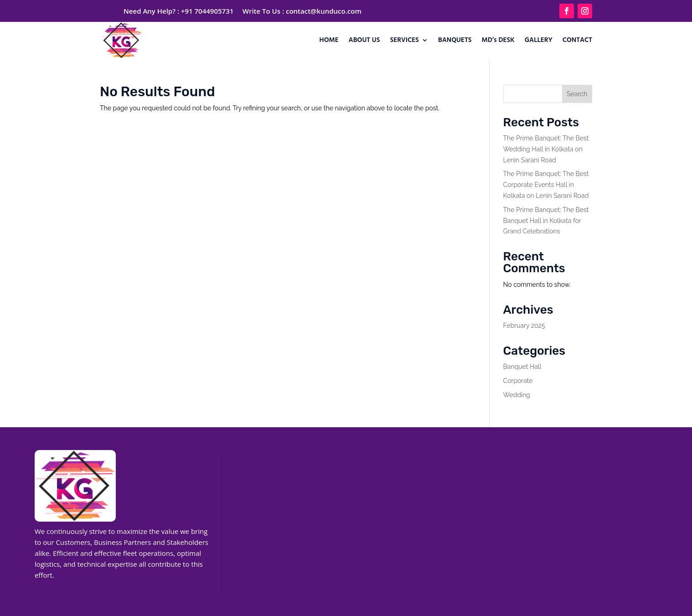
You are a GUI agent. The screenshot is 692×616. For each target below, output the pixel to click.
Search (577, 94)
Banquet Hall (522, 367)
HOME (329, 40)
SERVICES (405, 40)
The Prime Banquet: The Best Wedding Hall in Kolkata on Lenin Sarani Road (546, 149)
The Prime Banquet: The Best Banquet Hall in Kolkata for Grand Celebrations (546, 221)
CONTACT (577, 40)
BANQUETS (455, 40)
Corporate (518, 381)
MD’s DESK (498, 40)
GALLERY (539, 40)
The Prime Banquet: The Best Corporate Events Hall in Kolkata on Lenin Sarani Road (546, 185)
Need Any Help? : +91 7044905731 (178, 11)
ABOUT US (364, 40)
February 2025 (524, 326)
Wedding (517, 395)
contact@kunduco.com (324, 11)
